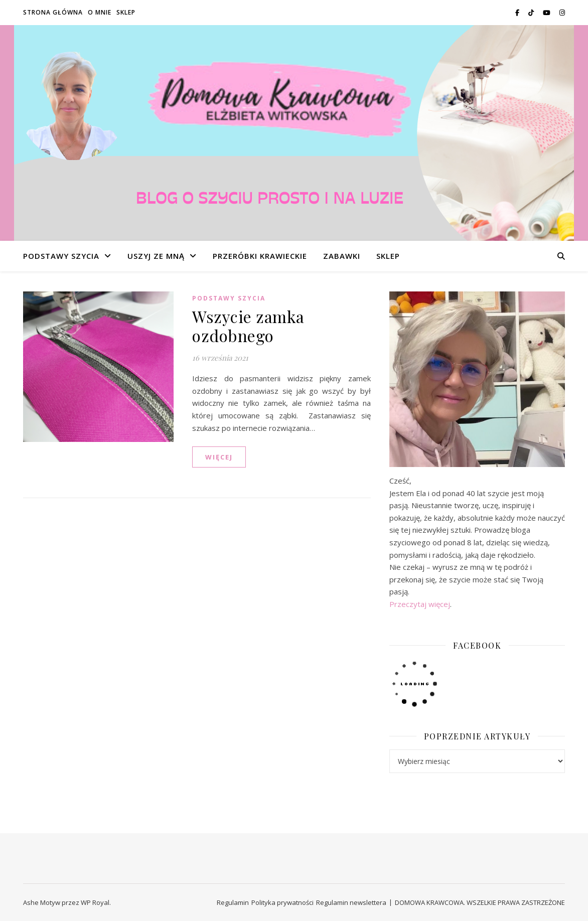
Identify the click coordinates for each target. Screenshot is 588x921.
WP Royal (95, 902)
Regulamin (233, 902)
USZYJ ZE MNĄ (156, 256)
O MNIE (100, 12)
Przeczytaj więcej (420, 604)
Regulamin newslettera (351, 902)
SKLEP (126, 12)
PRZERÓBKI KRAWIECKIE (260, 256)
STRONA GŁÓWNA (53, 12)
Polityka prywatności (282, 902)
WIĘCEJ (219, 457)
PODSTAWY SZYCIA (61, 256)
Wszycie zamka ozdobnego (248, 326)
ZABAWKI (342, 256)
